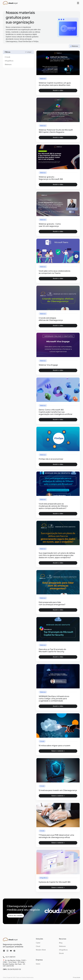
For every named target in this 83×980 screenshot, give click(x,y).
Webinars (62, 946)
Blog (61, 943)
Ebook (61, 953)
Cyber (38, 943)
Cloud (38, 946)
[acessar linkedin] (4, 951)
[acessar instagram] (8, 951)
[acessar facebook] (14, 951)
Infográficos (63, 950)
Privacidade (77, 977)
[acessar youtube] (11, 951)
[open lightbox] (58, 91)
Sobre (38, 964)
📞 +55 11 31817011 (9, 957)
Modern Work (41, 950)
